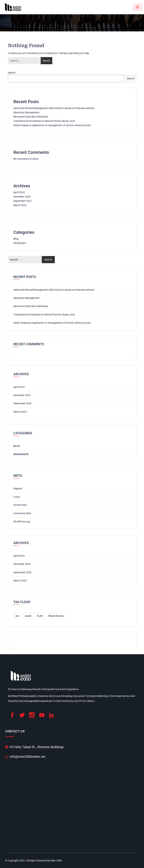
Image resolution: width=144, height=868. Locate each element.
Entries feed (20, 505)
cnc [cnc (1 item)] (17, 616)
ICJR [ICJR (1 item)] (40, 616)
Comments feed (22, 513)
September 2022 (22, 201)
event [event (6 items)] (28, 616)
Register (18, 489)
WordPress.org (22, 522)
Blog (16, 239)
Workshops (20, 243)
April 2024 (19, 192)
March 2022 (20, 205)
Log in (17, 497)
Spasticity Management (26, 112)
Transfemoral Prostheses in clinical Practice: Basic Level (44, 121)
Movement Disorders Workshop (31, 117)
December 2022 (22, 197)
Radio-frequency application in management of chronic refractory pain (52, 125)
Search (12, 73)
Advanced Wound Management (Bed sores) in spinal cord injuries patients (54, 108)
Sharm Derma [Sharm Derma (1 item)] (56, 616)
